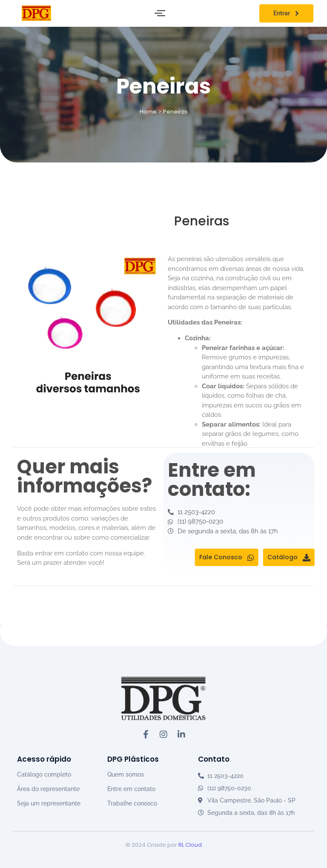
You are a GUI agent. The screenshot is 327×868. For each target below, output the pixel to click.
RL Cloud (190, 845)
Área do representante (48, 789)
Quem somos (126, 774)
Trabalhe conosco (132, 803)
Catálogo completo (44, 774)
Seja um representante (49, 803)
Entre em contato (131, 789)
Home (148, 112)
